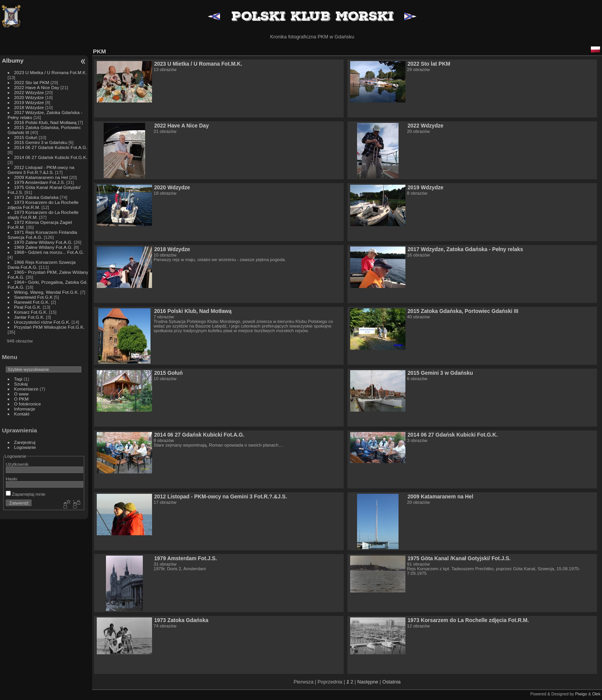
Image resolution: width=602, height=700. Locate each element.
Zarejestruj (25, 442)
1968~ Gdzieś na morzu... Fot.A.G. (49, 252)
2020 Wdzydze (29, 97)
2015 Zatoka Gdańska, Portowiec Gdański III (463, 311)
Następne (368, 682)
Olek (596, 694)
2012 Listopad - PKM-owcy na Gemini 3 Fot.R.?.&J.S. (41, 170)
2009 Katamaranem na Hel (41, 177)
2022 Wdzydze (29, 92)
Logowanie (25, 447)
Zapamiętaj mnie (26, 494)
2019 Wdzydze (29, 102)
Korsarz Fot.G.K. (31, 312)
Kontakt (22, 414)
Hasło (12, 479)
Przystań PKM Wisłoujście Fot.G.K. (50, 327)
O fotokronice (28, 404)
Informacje (25, 409)
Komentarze (26, 389)
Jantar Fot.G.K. (30, 317)
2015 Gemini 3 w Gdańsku (41, 142)
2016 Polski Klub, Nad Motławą (45, 122)
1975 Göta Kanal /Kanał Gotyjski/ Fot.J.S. (459, 558)
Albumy (13, 60)
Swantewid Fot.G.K (34, 297)
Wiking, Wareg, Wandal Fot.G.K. (47, 292)
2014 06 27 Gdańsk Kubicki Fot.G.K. (51, 157)
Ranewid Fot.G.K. (32, 302)
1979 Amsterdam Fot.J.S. (40, 182)
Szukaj (21, 384)
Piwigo (581, 694)
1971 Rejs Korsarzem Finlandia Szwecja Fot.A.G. (42, 235)
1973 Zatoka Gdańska (36, 197)
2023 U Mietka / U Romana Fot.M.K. (51, 72)
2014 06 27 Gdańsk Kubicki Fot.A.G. (51, 147)
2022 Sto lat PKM (32, 82)
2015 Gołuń (26, 137)
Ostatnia (392, 682)
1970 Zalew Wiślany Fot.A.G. (43, 242)
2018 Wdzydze (29, 107)
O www (21, 394)
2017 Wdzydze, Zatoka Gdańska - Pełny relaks (465, 249)
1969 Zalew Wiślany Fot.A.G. (43, 247)
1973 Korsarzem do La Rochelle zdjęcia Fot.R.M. (468, 620)
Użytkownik (17, 464)
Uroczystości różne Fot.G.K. (42, 322)
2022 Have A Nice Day (37, 87)
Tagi (18, 379)
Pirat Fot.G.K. (28, 307)
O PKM (21, 399)
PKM (99, 51)
